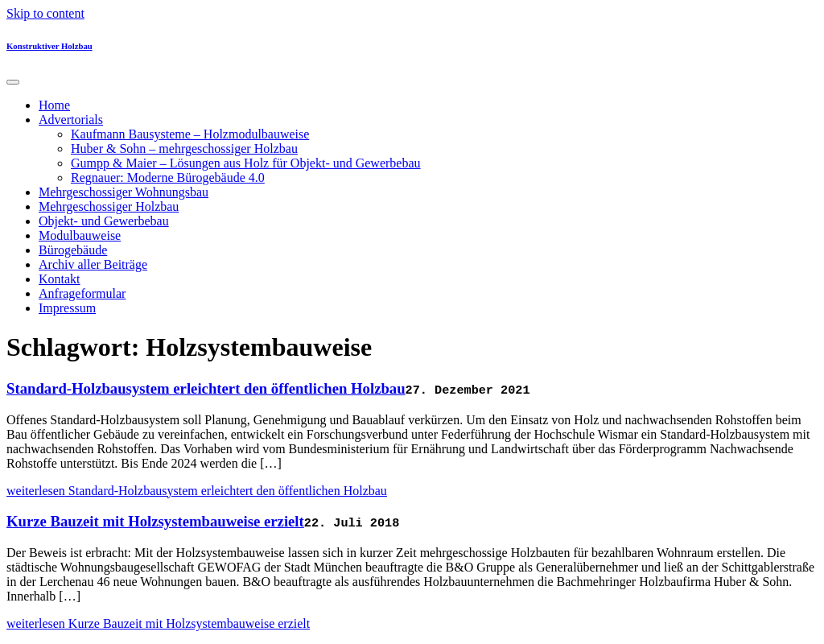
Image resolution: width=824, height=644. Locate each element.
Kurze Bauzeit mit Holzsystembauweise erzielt (155, 521)
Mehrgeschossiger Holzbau (109, 206)
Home (54, 105)
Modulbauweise (80, 235)
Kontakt (60, 279)
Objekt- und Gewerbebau (104, 221)
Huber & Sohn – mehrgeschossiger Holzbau (184, 149)
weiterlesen (197, 491)
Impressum (67, 308)
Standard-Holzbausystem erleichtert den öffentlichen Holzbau (206, 388)
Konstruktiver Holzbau (49, 46)
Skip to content (45, 13)
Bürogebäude (73, 250)
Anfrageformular (82, 293)
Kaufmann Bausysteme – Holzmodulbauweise (190, 134)
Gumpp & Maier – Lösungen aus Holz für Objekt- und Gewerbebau (246, 163)
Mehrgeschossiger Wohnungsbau (124, 192)
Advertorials (71, 120)
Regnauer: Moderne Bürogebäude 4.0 (168, 178)
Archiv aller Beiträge (93, 264)
